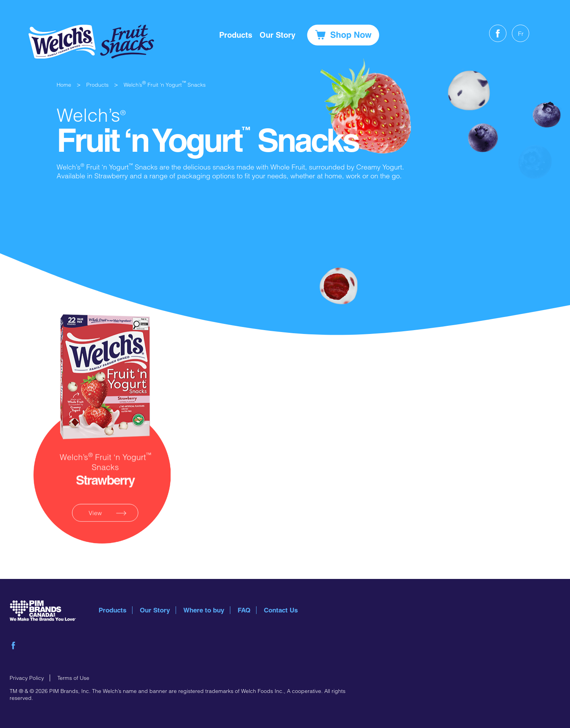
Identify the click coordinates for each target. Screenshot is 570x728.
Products (236, 35)
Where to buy (204, 610)
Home (64, 85)
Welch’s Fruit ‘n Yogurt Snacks (165, 85)
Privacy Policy (27, 678)
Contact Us (281, 610)
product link (105, 421)
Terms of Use (73, 678)
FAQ (244, 610)
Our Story (155, 610)
